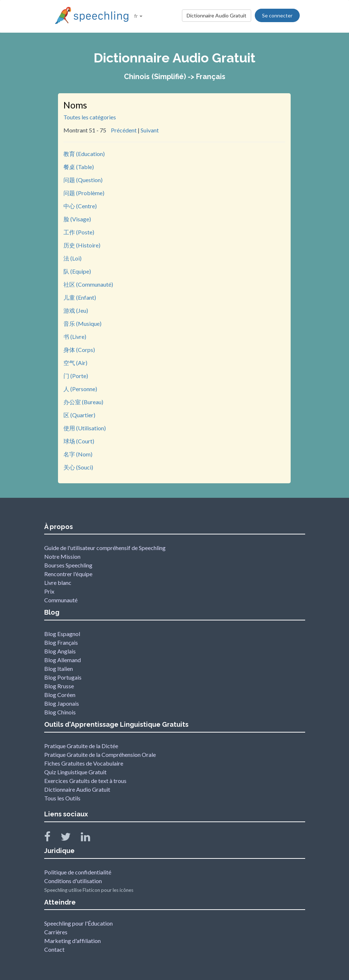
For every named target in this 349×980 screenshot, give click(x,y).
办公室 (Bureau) (83, 402)
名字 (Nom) (78, 454)
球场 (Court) (79, 441)
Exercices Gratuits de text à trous (85, 781)
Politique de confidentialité (78, 872)
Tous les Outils (62, 798)
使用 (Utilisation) (85, 428)
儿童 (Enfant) (80, 297)
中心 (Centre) (80, 206)
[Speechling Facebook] (52, 838)
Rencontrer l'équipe (68, 574)
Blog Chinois (60, 712)
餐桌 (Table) (79, 167)
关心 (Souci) (78, 467)
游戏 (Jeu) (76, 310)
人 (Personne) (80, 389)
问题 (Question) (83, 180)
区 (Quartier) (79, 415)
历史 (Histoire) (82, 245)
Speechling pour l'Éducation (78, 923)
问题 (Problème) (84, 193)
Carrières (56, 932)
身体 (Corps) (79, 350)
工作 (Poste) (79, 232)
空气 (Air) (75, 363)
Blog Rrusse (59, 686)
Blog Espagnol (62, 634)
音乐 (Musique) (82, 323)
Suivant (150, 130)
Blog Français (61, 642)
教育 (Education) (84, 154)
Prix (49, 591)
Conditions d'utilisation (73, 881)
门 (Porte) (76, 376)
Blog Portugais (63, 677)
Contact (54, 949)
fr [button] (138, 16)
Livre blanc (58, 583)
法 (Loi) (72, 258)
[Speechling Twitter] (70, 838)
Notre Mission (62, 556)
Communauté (61, 600)
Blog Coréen (60, 695)
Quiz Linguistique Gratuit (75, 772)
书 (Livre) (75, 337)
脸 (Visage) (77, 219)
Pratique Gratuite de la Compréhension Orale (100, 755)
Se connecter (277, 15)
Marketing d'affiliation (72, 941)
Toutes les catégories (90, 117)
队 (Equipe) (77, 271)
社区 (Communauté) (88, 284)
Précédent (124, 130)
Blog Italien (59, 669)
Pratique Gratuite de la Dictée (81, 746)
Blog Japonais (62, 703)
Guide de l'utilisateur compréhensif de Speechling (105, 548)
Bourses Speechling (68, 565)
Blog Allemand (63, 660)
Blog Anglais (60, 651)
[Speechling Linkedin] (90, 838)
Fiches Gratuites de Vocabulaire (84, 763)
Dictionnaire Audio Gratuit (217, 15)
